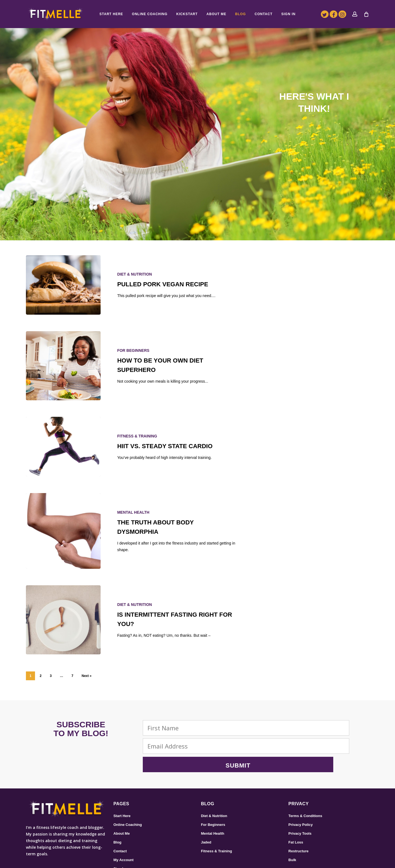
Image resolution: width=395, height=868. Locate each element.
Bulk (292, 823)
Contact (120, 814)
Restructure (298, 814)
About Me (121, 796)
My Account (123, 823)
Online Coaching (127, 787)
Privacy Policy (300, 787)
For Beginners (133, 350)
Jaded (206, 805)
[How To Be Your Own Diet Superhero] (63, 366)
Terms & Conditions (305, 779)
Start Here (122, 779)
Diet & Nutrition (135, 274)
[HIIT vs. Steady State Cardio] (63, 447)
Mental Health (133, 512)
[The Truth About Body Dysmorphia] (63, 531)
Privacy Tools (300, 796)
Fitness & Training (137, 436)
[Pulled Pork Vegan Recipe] (63, 285)
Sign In (119, 832)
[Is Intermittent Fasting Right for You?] (63, 620)
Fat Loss (296, 805)
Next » (87, 676)
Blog (117, 805)
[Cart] (366, 14)
